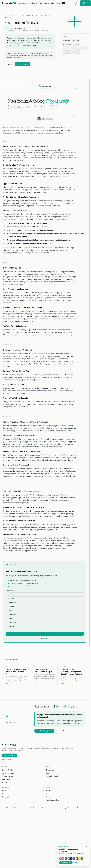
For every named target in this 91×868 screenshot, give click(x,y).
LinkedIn (32, 808)
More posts (61, 731)
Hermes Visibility (8, 770)
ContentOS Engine (8, 773)
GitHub (4, 794)
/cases (20, 57)
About (58, 3)
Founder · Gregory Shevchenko (66, 808)
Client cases (50, 770)
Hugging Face (7, 797)
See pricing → (45, 638)
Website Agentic (8, 776)
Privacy (79, 808)
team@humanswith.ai (53, 800)
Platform (34, 3)
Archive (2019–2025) (53, 776)
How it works (6, 779)
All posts (9, 64)
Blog (52, 3)
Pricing (47, 3)
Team (48, 794)
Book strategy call (23, 64)
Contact (48, 797)
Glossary (5, 791)
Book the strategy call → (44, 731)
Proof (41, 3)
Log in (76, 3)
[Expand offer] (80, 864)
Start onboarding (10, 755)
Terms (85, 808)
